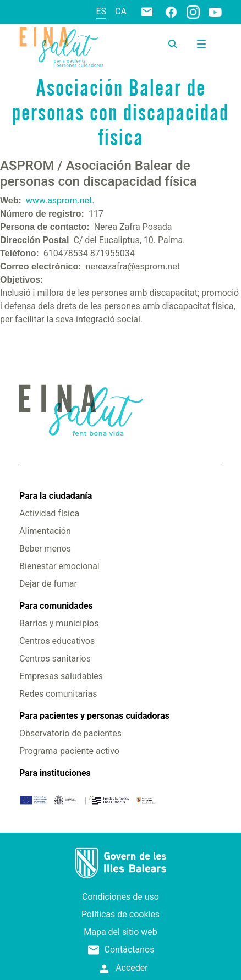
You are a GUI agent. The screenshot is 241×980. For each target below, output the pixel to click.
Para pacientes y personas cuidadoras (94, 716)
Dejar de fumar (48, 584)
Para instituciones (55, 773)
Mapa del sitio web (121, 932)
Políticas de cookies (121, 914)
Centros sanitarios (55, 659)
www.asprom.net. (60, 200)
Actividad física (49, 513)
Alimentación (45, 531)
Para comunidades (56, 606)
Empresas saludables (61, 676)
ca (121, 11)
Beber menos (45, 549)
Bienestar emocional (59, 566)
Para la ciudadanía (56, 496)
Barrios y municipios (59, 623)
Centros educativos (57, 641)
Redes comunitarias (58, 694)
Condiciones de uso (121, 897)
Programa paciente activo (69, 751)
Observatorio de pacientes (70, 733)
